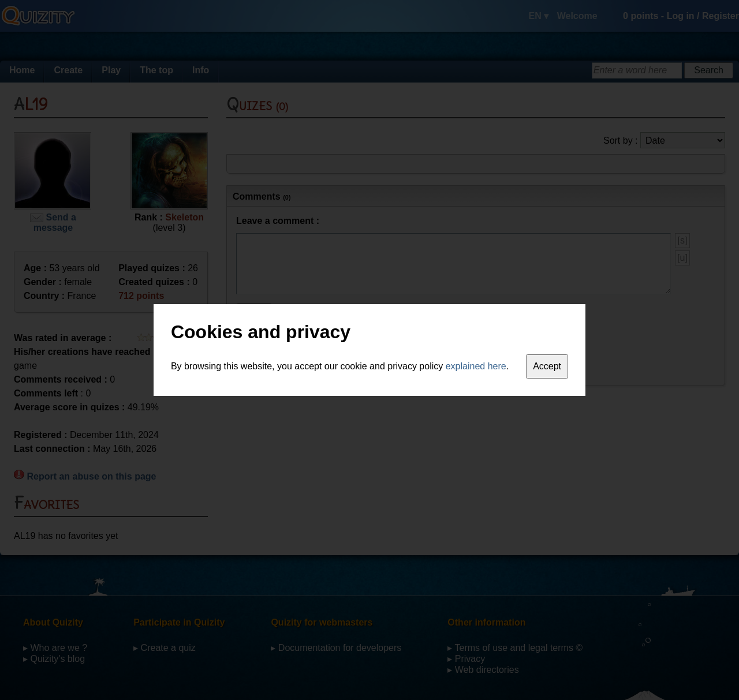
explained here (476, 366)
